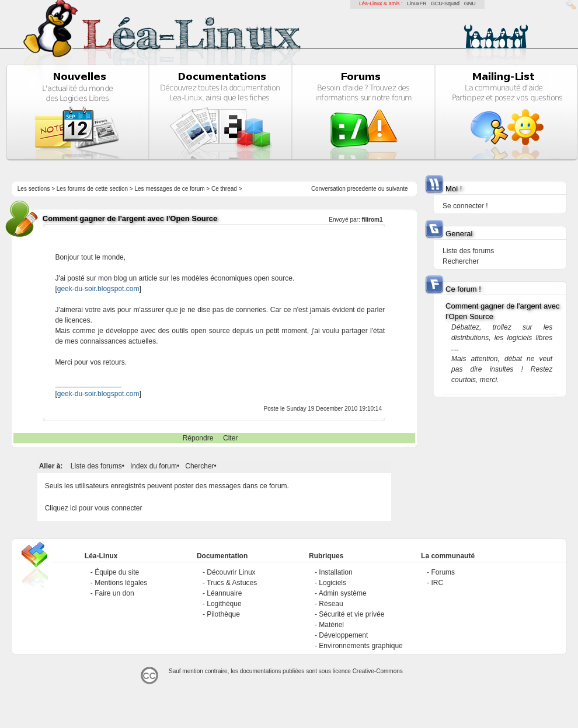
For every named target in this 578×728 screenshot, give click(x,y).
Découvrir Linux (231, 572)
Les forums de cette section (92, 189)
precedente (362, 189)
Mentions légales (121, 583)
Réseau (331, 604)
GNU (470, 3)
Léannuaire (224, 593)
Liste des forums (96, 466)
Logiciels (332, 583)
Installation (335, 572)
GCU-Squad (445, 3)
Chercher (199, 466)
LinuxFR (417, 3)
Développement (343, 635)
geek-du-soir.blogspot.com (98, 289)
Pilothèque (223, 614)
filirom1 (372, 220)
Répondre (198, 438)
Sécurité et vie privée (351, 614)
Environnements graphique (361, 646)
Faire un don (114, 593)
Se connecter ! (465, 206)
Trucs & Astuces (232, 583)
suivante (397, 189)
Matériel (331, 625)
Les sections (34, 189)
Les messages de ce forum (170, 189)
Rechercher (461, 261)
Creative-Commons (378, 671)
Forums (443, 572)
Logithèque (224, 604)
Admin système (343, 593)
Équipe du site (117, 572)
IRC (437, 583)
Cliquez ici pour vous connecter (94, 508)
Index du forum (154, 466)
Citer (230, 438)
